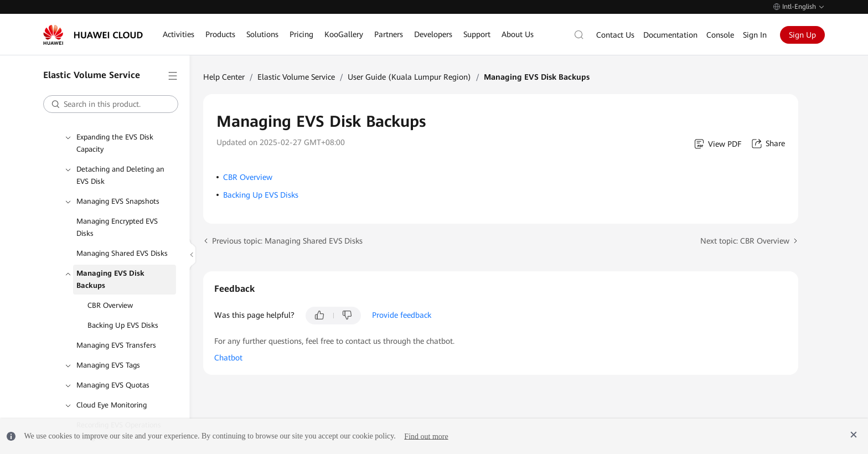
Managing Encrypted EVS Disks (117, 227)
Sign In (755, 35)
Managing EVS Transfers (116, 345)
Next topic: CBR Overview (745, 241)
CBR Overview (110, 305)
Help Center (224, 77)
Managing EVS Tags (108, 365)
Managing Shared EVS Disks (122, 253)
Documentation (670, 35)
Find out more (426, 436)
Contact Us (615, 35)
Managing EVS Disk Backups (110, 279)
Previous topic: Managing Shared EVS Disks (287, 241)
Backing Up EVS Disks (123, 325)
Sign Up (802, 35)
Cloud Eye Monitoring (112, 405)
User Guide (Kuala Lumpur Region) (409, 77)
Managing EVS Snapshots (118, 201)
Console (720, 35)
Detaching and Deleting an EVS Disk (120, 175)
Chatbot (228, 358)
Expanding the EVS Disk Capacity (115, 143)
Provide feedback (402, 315)
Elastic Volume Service (296, 77)
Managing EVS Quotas (113, 385)
